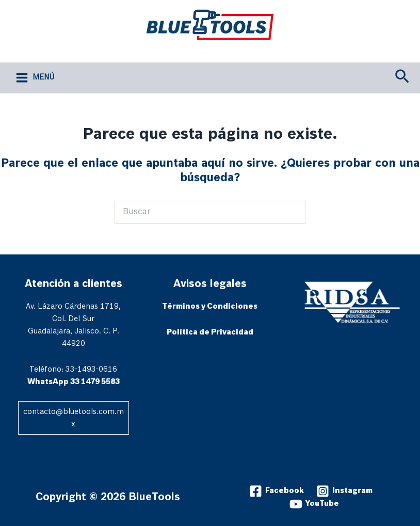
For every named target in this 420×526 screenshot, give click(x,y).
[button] (402, 78)
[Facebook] (277, 491)
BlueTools (176, 47)
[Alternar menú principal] (35, 78)
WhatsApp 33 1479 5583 (74, 382)
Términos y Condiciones (210, 307)
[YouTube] (314, 504)
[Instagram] (344, 491)
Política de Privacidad (210, 332)
